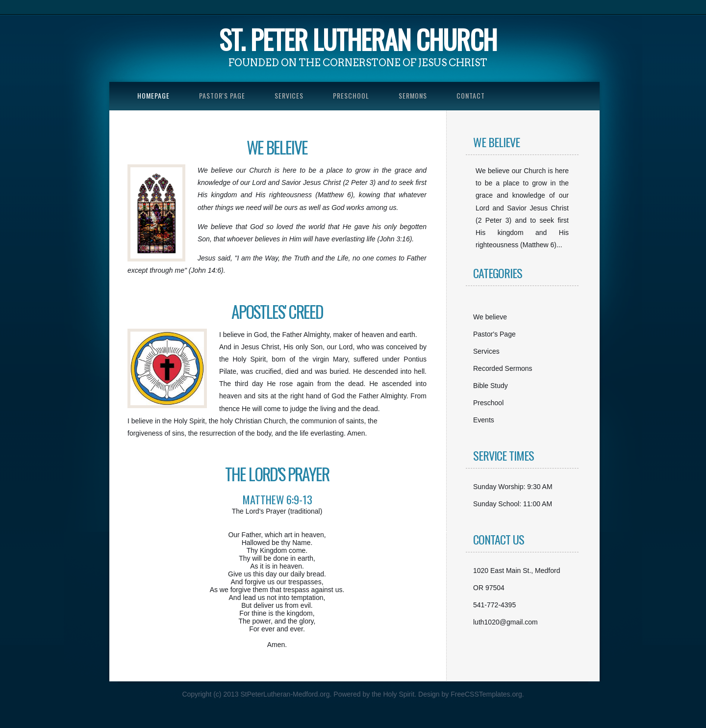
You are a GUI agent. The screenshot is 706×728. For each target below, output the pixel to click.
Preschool (351, 95)
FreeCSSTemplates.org (486, 694)
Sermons (413, 95)
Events (484, 420)
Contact (471, 95)
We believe (490, 317)
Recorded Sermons (503, 368)
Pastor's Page (222, 95)
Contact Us (499, 539)
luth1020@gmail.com (505, 622)
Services (289, 95)
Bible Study (491, 386)
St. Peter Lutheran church (358, 39)
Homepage (153, 95)
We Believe (496, 142)
